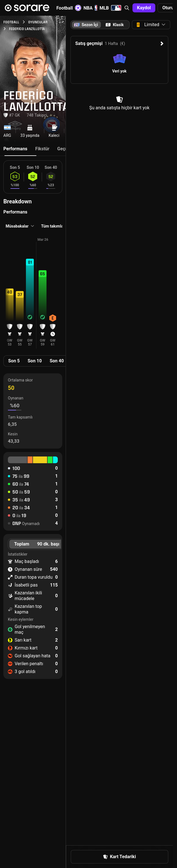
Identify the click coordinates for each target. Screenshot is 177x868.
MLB (110, 8)
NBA (90, 8)
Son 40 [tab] (57, 361)
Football (69, 8)
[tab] (115, 25)
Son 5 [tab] (14, 361)
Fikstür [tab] (42, 149)
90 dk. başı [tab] (48, 544)
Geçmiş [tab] (65, 149)
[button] (127, 8)
